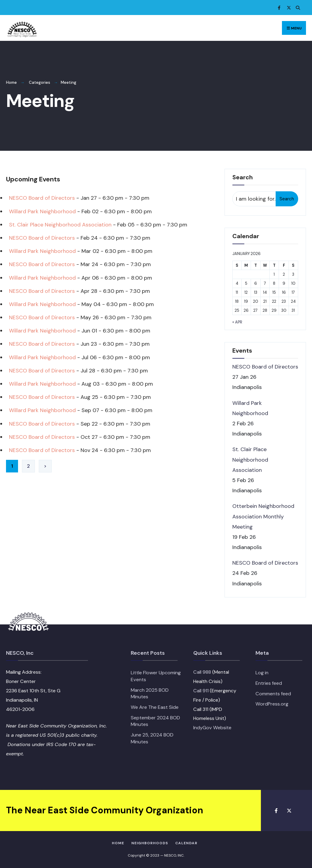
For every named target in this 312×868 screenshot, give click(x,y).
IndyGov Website (212, 728)
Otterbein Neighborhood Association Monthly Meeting (263, 516)
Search (287, 199)
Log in (262, 673)
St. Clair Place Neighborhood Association (60, 225)
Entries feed (269, 683)
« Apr (237, 322)
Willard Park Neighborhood (42, 211)
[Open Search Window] (297, 8)
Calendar (186, 843)
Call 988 (202, 672)
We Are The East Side (155, 707)
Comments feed (273, 694)
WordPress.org (272, 704)
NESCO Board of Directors (42, 198)
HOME (118, 843)
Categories (40, 82)
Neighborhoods (150, 843)
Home (11, 82)
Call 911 (201, 691)
